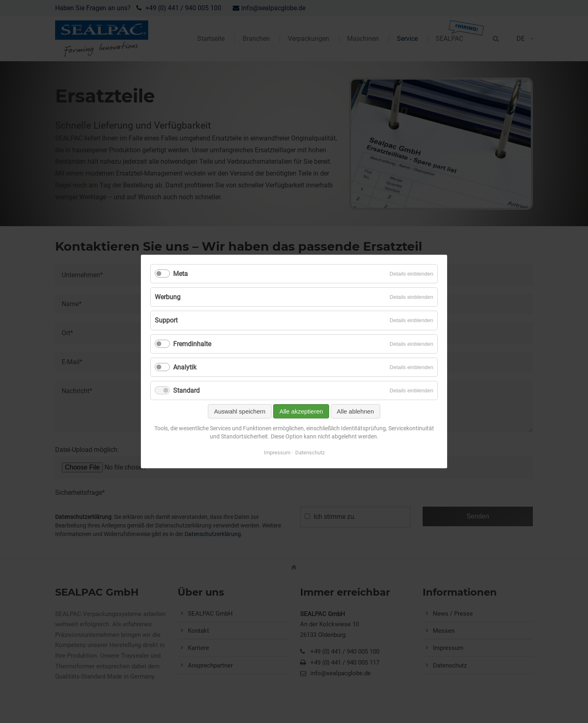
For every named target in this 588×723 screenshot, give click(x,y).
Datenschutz (310, 453)
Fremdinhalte (192, 344)
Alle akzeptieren (301, 411)
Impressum (277, 453)
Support (166, 320)
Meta (180, 274)
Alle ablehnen (355, 411)
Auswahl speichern (240, 411)
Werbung (168, 297)
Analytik (185, 367)
